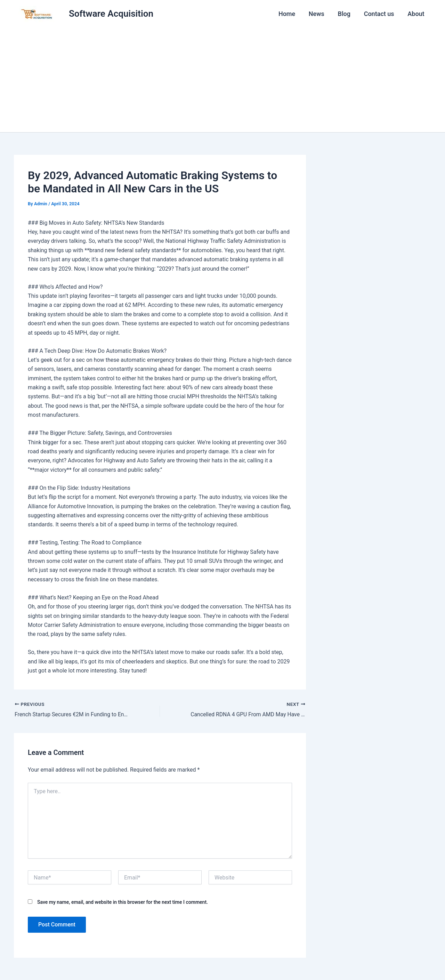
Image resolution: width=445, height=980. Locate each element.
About (416, 14)
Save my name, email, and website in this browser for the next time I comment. (123, 902)
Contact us (381, 14)
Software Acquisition (111, 14)
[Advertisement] (222, 80)
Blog (346, 14)
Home (291, 14)
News (320, 14)
